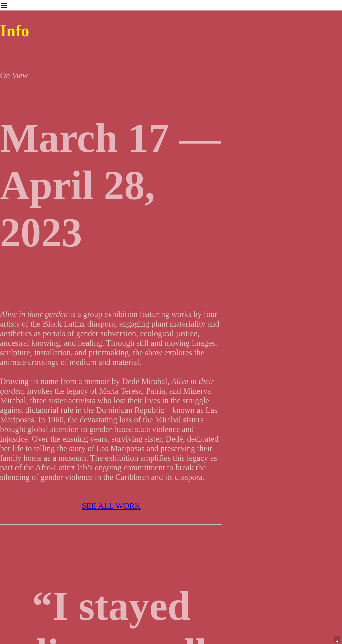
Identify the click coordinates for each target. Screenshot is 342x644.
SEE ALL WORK (111, 506)
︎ (4, 6)
